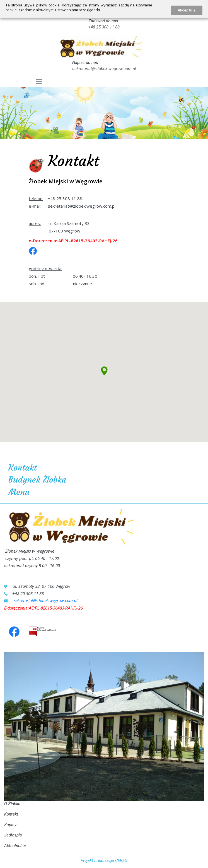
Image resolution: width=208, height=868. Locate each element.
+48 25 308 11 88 (104, 27)
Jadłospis (13, 835)
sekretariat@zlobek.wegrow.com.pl (104, 69)
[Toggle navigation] (39, 82)
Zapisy (10, 825)
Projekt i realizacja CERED (104, 860)
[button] (104, 372)
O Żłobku (12, 804)
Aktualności (15, 846)
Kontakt (11, 814)
